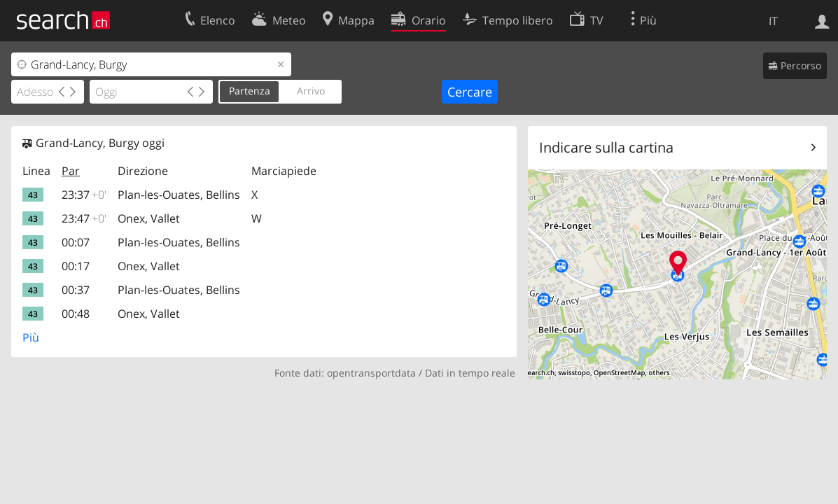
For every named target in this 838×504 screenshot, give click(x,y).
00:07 (76, 242)
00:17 (76, 266)
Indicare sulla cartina (606, 147)
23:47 (84, 218)
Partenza (250, 91)
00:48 (76, 314)
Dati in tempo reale (470, 373)
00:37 (76, 290)
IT (773, 21)
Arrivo (311, 91)
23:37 (84, 195)
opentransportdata (371, 373)
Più (31, 337)
